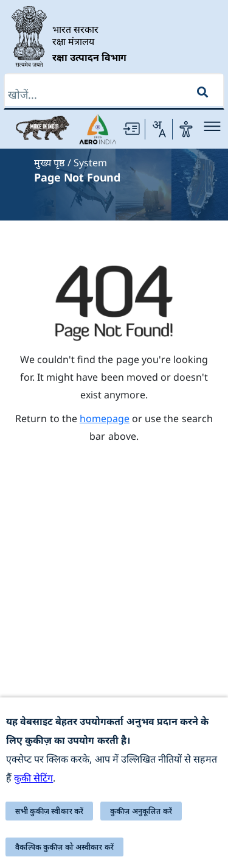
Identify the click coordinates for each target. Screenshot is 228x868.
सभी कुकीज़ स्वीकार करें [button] (50, 811)
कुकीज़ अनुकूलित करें (141, 811)
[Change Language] (159, 129)
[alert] (114, 783)
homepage (105, 418)
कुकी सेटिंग (33, 778)
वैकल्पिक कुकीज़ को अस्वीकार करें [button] (64, 847)
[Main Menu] (212, 126)
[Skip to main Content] (131, 129)
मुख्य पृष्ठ (49, 163)
